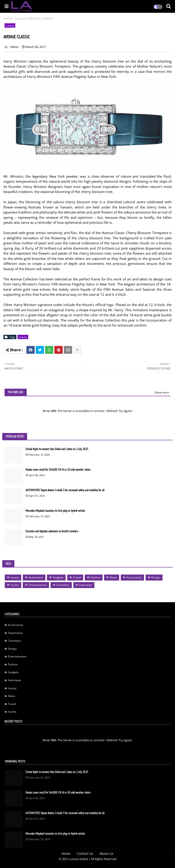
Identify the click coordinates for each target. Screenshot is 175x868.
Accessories (134, 577)
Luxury (20, 18)
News (113, 577)
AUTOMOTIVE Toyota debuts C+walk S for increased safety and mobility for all (65, 490)
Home (8, 18)
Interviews (86, 585)
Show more (162, 392)
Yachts (15, 585)
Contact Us (85, 853)
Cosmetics (63, 585)
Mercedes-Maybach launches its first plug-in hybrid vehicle (55, 511)
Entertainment (38, 585)
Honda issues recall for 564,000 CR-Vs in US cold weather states (58, 470)
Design (156, 577)
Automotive (36, 577)
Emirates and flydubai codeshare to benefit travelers (52, 531)
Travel (77, 577)
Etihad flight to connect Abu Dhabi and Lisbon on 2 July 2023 (57, 449)
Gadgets (58, 577)
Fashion (95, 577)
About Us (107, 853)
